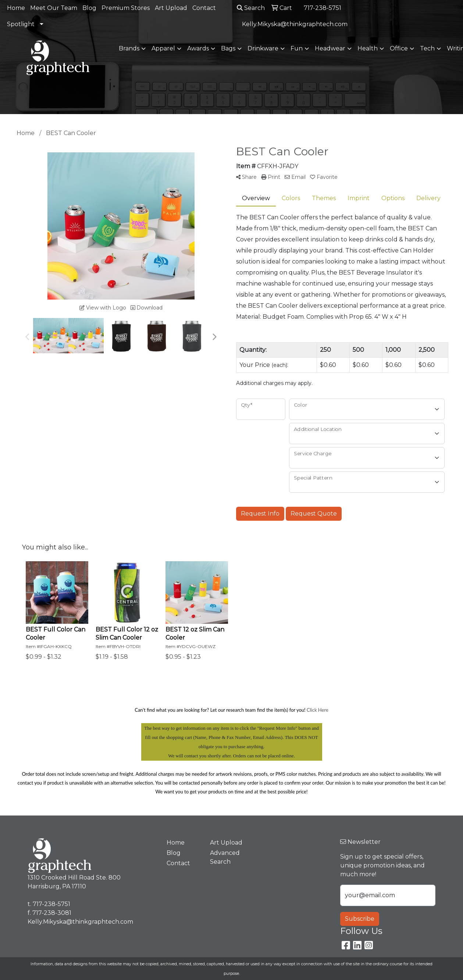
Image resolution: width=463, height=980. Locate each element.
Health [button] (368, 48)
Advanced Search (225, 857)
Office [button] (399, 48)
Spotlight (21, 24)
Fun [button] (297, 48)
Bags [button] (228, 48)
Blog (89, 8)
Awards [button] (198, 48)
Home (16, 8)
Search (251, 8)
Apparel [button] (163, 48)
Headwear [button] (330, 48)
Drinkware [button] (263, 48)
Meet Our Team (54, 8)
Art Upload (171, 8)
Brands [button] (129, 48)
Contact (204, 8)
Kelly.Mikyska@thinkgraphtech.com (295, 24)
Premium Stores (126, 8)
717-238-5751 (323, 8)
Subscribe (360, 919)
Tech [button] (427, 48)
